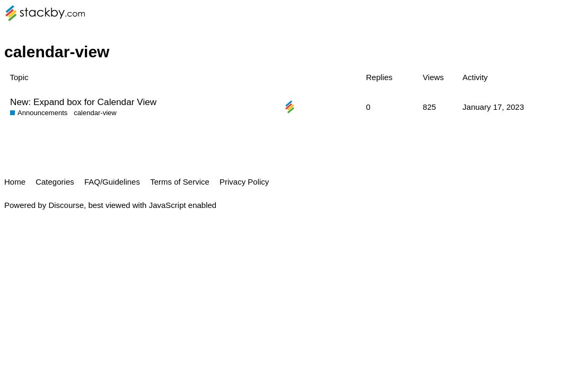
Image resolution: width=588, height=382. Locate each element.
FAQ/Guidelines (112, 182)
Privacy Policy (244, 182)
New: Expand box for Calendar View (83, 102)
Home (15, 182)
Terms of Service (180, 182)
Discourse (66, 205)
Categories (55, 182)
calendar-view (95, 113)
